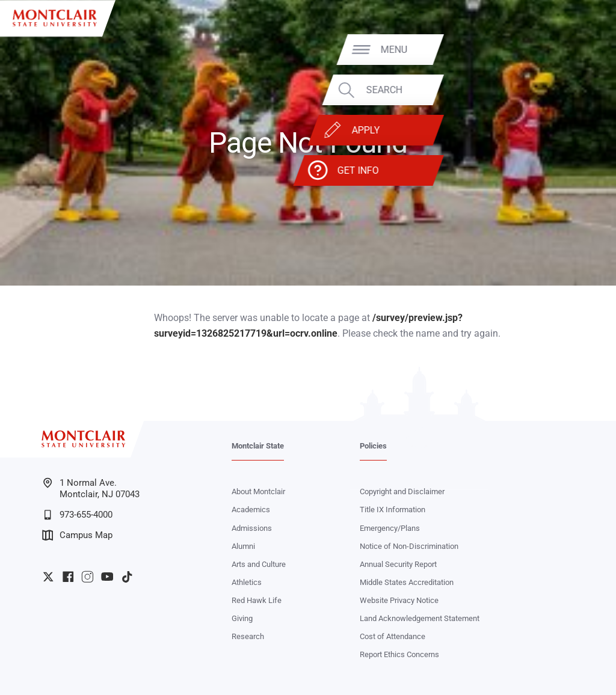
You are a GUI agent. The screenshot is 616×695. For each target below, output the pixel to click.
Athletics (247, 582)
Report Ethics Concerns (399, 654)
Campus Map (77, 535)
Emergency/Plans (390, 528)
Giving (242, 618)
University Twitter (48, 577)
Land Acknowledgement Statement (420, 618)
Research (248, 636)
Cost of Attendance (393, 636)
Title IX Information (393, 510)
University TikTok (127, 577)
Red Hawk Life (257, 600)
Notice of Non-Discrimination (409, 546)
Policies (373, 446)
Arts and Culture (259, 564)
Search (568, 90)
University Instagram (87, 577)
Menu (578, 49)
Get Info (542, 170)
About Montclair (258, 491)
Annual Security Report (398, 564)
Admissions (252, 528)
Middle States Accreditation (407, 582)
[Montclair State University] (54, 18)
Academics (251, 510)
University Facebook (68, 577)
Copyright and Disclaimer (402, 491)
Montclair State (258, 446)
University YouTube (107, 577)
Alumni (243, 546)
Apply (550, 130)
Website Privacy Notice (399, 600)
